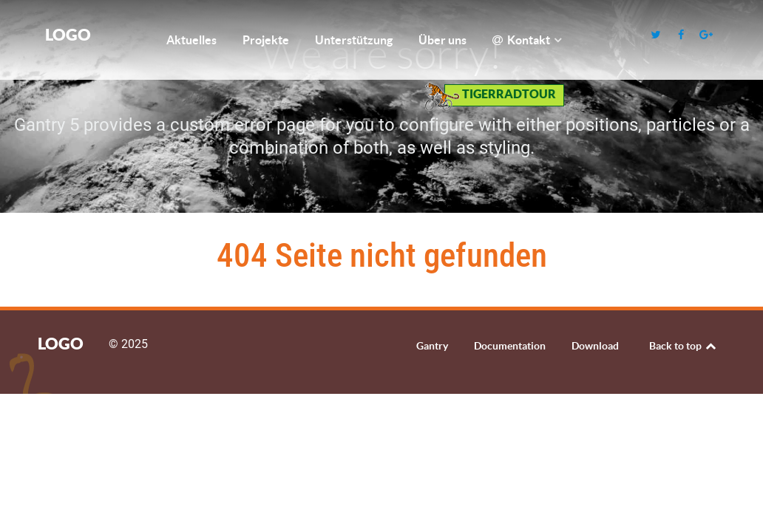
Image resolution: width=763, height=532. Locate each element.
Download (595, 346)
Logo (68, 34)
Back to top (684, 346)
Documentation (510, 346)
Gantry (432, 346)
